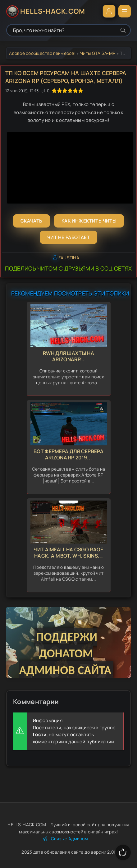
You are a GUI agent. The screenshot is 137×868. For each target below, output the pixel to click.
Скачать (32, 221)
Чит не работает (68, 237)
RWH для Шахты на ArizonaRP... (68, 356)
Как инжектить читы (89, 221)
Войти (109, 11)
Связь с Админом (65, 839)
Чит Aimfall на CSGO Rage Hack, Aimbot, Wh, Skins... (68, 553)
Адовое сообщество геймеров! (42, 53)
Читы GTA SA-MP (98, 53)
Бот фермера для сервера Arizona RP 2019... (68, 455)
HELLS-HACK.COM (53, 11)
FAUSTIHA (69, 258)
